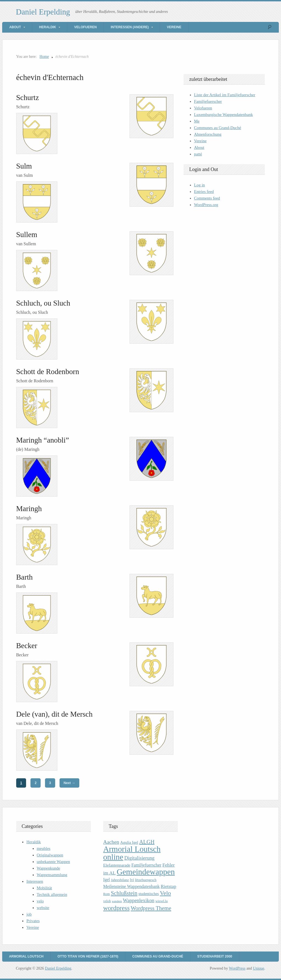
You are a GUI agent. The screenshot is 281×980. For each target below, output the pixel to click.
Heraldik (47, 27)
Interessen (35, 881)
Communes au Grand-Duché (218, 128)
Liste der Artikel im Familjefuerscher (225, 95)
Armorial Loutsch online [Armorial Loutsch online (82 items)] (132, 853)
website (43, 908)
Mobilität (44, 888)
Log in (199, 185)
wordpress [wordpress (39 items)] (116, 908)
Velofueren (85, 27)
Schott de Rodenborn (48, 372)
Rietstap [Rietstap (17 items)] (169, 886)
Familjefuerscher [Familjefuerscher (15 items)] (146, 865)
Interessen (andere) (130, 27)
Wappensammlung (52, 875)
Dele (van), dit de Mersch (54, 714)
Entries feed (204, 192)
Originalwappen (50, 855)
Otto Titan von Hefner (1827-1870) (88, 956)
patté (198, 154)
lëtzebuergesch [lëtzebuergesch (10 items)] (146, 880)
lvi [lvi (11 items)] (132, 880)
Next (69, 783)
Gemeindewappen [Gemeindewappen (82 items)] (146, 872)
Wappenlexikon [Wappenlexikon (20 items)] (139, 901)
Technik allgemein (52, 894)
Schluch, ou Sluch (43, 303)
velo (40, 901)
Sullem (27, 235)
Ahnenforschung (208, 134)
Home (44, 57)
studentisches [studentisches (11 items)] (148, 894)
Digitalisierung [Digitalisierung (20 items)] (139, 858)
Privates (33, 921)
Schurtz (28, 98)
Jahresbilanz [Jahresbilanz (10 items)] (120, 880)
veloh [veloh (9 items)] (107, 901)
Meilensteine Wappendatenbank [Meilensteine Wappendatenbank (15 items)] (131, 886)
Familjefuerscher (208, 101)
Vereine (174, 27)
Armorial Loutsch (26, 956)
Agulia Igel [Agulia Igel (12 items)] (129, 842)
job (29, 914)
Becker (27, 646)
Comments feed (207, 198)
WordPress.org (206, 205)
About (15, 27)
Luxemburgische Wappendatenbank (223, 115)
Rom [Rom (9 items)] (106, 894)
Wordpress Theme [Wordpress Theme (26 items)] (151, 908)
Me (197, 121)
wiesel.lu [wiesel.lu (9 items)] (161, 901)
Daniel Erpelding (43, 12)
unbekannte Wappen (53, 862)
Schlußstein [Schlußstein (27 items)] (124, 893)
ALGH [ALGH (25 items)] (147, 842)
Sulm (24, 166)
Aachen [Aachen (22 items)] (111, 842)
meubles (44, 848)
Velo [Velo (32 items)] (165, 893)
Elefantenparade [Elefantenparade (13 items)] (117, 865)
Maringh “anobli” (43, 440)
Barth (24, 577)
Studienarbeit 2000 (215, 956)
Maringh (29, 509)
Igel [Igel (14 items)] (107, 880)
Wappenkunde (48, 868)
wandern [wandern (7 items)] (117, 901)
